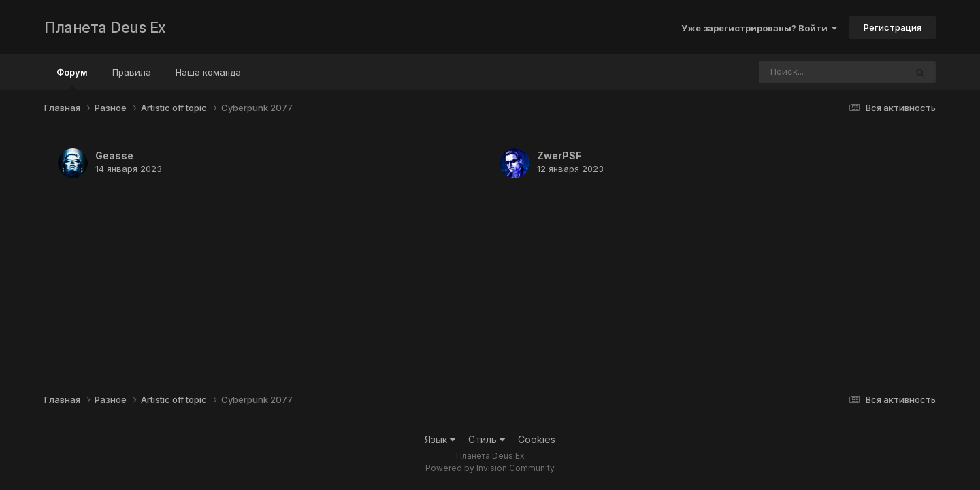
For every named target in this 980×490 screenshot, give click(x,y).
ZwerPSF (559, 156)
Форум (72, 78)
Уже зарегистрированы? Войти (759, 28)
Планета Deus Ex (105, 27)
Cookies (537, 439)
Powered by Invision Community (490, 468)
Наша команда (208, 72)
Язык (440, 439)
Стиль (487, 439)
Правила (132, 72)
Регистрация (893, 27)
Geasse (114, 156)
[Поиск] (806, 72)
